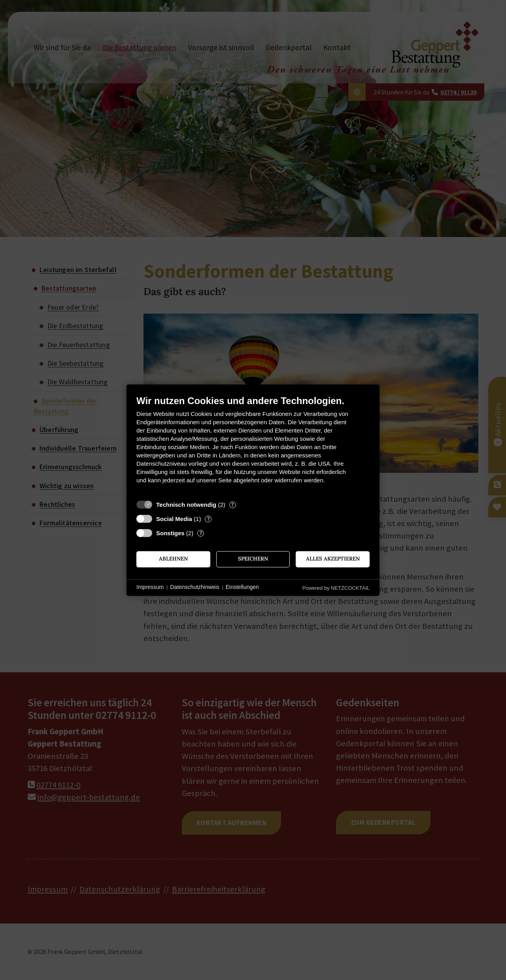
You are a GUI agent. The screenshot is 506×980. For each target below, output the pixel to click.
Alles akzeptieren (333, 559)
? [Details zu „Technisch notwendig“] (232, 505)
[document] (253, 445)
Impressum (150, 587)
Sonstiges (170, 533)
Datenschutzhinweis (195, 587)
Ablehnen (173, 559)
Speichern (253, 559)
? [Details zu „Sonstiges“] (201, 533)
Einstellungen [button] (242, 587)
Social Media (174, 519)
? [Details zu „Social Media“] (208, 519)
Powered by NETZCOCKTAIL (336, 588)
